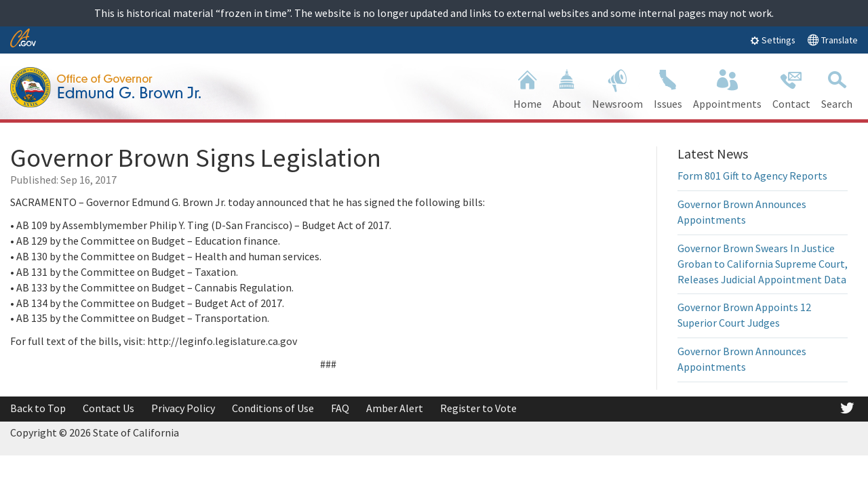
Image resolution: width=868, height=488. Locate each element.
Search (837, 88)
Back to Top (38, 408)
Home (528, 88)
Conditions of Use (273, 408)
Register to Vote (478, 408)
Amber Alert (395, 408)
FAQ (340, 408)
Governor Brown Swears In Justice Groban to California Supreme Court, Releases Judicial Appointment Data (763, 264)
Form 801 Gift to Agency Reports (752, 176)
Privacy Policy (183, 408)
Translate (832, 40)
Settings (773, 40)
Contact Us (108, 408)
